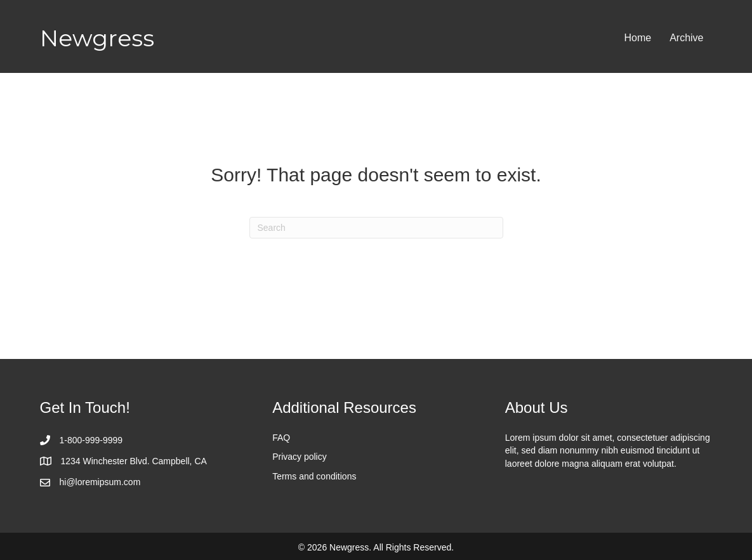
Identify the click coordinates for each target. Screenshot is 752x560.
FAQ (281, 438)
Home (637, 38)
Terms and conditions (314, 476)
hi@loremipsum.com (100, 482)
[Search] (376, 228)
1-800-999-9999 (91, 440)
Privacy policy (300, 457)
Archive (686, 38)
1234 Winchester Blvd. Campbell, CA (134, 461)
